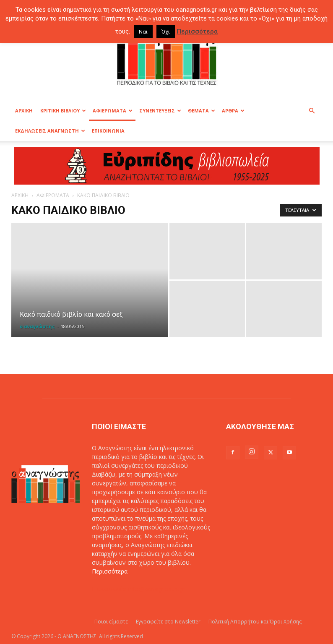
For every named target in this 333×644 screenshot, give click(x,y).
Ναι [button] (143, 32)
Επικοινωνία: (110, 589)
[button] (312, 111)
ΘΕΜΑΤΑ (202, 111)
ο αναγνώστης (37, 326)
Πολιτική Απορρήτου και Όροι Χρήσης (255, 622)
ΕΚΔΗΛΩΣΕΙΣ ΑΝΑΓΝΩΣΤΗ (50, 131)
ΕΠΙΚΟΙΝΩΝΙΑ (108, 131)
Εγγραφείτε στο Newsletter (168, 622)
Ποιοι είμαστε (111, 622)
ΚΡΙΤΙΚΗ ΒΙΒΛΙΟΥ (63, 111)
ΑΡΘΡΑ (233, 111)
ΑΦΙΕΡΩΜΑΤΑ (113, 111)
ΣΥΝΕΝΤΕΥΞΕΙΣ (160, 111)
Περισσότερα (110, 571)
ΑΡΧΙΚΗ (24, 111)
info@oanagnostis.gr (156, 589)
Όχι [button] (166, 32)
